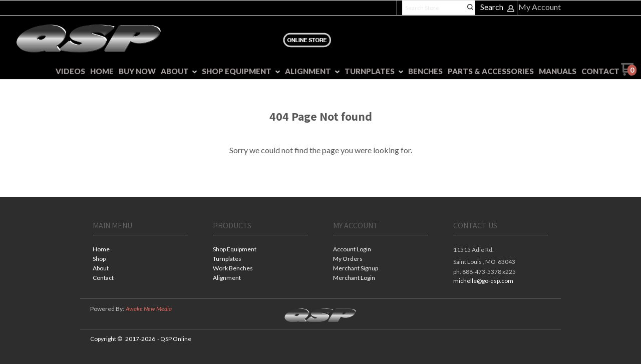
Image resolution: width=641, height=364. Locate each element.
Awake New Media (149, 309)
